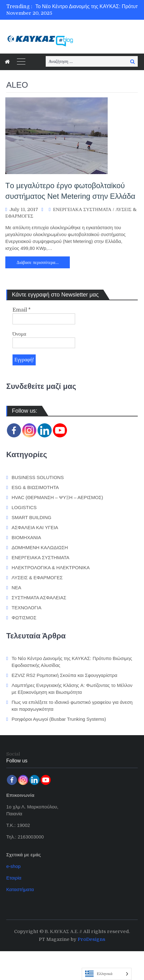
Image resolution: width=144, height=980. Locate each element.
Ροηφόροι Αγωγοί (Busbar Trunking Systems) (59, 719)
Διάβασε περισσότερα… (38, 262)
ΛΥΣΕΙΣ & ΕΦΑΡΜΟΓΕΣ (37, 578)
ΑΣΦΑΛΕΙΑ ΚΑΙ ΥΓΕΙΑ (35, 527)
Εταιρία (14, 878)
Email (22, 310)
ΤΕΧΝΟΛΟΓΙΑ (26, 608)
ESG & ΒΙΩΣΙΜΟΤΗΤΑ (35, 487)
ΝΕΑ (16, 588)
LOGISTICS (24, 507)
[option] (90, 7)
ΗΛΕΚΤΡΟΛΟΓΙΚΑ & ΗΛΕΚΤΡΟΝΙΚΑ (51, 567)
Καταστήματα (20, 889)
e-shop (13, 866)
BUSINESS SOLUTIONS (38, 477)
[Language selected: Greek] (107, 974)
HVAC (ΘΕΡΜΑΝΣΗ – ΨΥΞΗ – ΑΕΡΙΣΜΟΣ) (57, 497)
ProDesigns (91, 939)
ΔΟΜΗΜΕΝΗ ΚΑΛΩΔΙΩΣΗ (40, 547)
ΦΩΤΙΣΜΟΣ (24, 618)
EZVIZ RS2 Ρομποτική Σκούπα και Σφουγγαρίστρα (64, 675)
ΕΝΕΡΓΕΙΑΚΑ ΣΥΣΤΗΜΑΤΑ (82, 209)
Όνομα (19, 334)
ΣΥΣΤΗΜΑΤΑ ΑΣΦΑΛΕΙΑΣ (39, 598)
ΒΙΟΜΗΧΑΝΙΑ (26, 537)
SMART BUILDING (31, 517)
